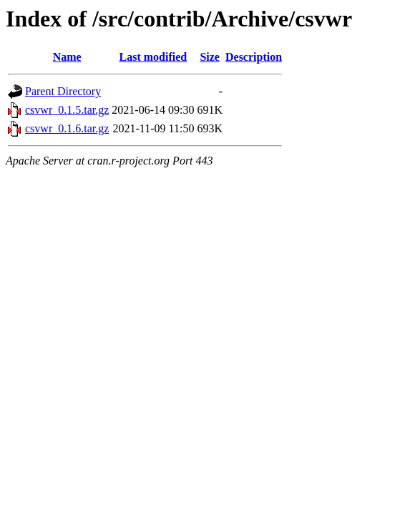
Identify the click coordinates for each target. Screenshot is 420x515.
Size (210, 57)
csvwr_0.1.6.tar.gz (67, 128)
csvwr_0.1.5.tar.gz (67, 110)
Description (254, 57)
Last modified (153, 57)
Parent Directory (63, 91)
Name (67, 57)
